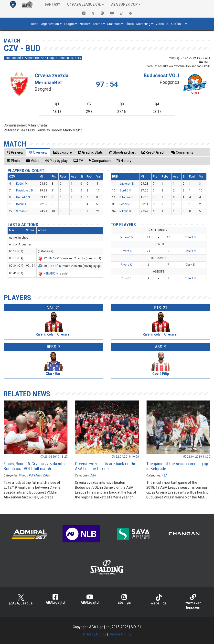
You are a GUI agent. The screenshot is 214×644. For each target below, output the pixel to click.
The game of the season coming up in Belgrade (177, 466)
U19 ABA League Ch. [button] (84, 4)
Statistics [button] (114, 24)
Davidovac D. (25, 190)
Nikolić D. (125, 211)
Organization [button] (50, 24)
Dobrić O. (22, 204)
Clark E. (190, 265)
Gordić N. (125, 190)
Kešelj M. (22, 184)
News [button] (84, 24)
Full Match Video (40, 475)
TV (185, 24)
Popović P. (126, 204)
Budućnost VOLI (161, 75)
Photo (130, 24)
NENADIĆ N (51, 274)
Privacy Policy (95, 634)
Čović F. (127, 278)
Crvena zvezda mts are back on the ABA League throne (106, 466)
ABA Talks (174, 24)
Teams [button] (97, 24)
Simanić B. (23, 211)
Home (34, 24)
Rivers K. (127, 251)
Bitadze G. (126, 197)
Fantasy (53, 4)
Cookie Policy (120, 634)
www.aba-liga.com (193, 602)
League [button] (69, 24)
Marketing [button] (143, 24)
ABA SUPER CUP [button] (124, 4)
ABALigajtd (90, 599)
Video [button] (160, 24)
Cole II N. (191, 237)
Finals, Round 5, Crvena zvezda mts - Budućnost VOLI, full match (35, 466)
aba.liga (124, 599)
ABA (93, 475)
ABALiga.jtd (55, 599)
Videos (23, 475)
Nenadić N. (23, 197)
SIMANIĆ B (55, 258)
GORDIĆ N (54, 266)
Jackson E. (127, 184)
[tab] (15, 152)
